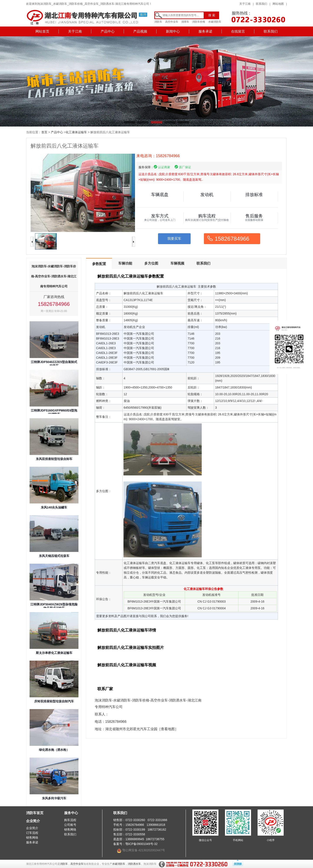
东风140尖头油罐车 (54, 507)
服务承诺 (205, 31)
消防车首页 (35, 813)
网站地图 (278, 4)
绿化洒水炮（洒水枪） (54, 750)
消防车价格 (199, 22)
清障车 (185, 22)
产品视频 (140, 31)
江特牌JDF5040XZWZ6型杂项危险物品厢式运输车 (54, 606)
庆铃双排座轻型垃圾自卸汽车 (54, 701)
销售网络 (32, 838)
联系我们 (261, 4)
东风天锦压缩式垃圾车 (54, 556)
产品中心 (108, 31)
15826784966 (232, 239)
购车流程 (70, 820)
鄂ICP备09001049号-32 (142, 844)
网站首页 (42, 31)
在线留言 (238, 31)
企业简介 (33, 821)
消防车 (158, 22)
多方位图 (151, 263)
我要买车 (174, 239)
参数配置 (99, 264)
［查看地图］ (168, 729)
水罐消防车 (215, 22)
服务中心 (71, 813)
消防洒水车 (134, 864)
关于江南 (245, 4)
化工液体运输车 (76, 132)
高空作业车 (172, 22)
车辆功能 (125, 263)
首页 (44, 132)
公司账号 (70, 825)
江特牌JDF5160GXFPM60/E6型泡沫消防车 (54, 412)
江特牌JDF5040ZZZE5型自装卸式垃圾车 (54, 364)
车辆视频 (177, 263)
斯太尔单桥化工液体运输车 (54, 653)
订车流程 (32, 833)
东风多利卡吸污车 (54, 798)
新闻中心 (173, 31)
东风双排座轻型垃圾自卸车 (54, 459)
